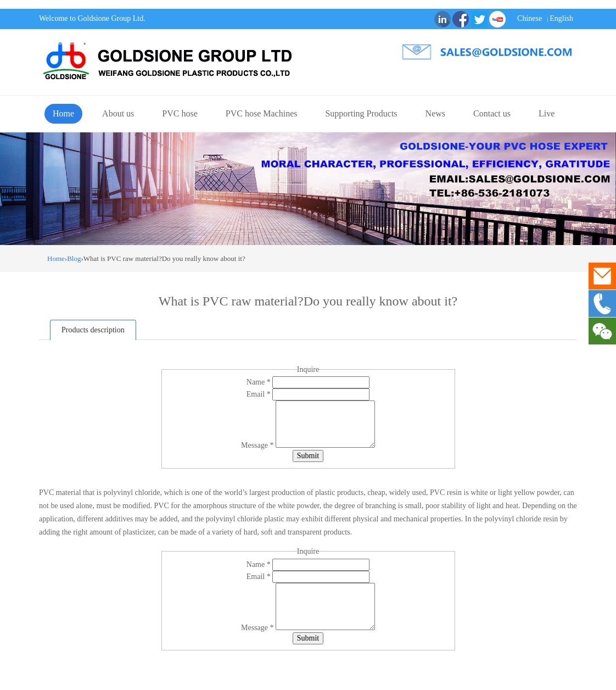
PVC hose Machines (262, 113)
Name (259, 382)
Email (259, 394)
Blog (74, 258)
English (561, 18)
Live (547, 113)
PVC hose (180, 113)
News (435, 113)
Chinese (530, 18)
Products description (93, 330)
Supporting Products (361, 113)
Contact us (492, 113)
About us (118, 113)
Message (258, 445)
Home (63, 113)
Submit (308, 456)
